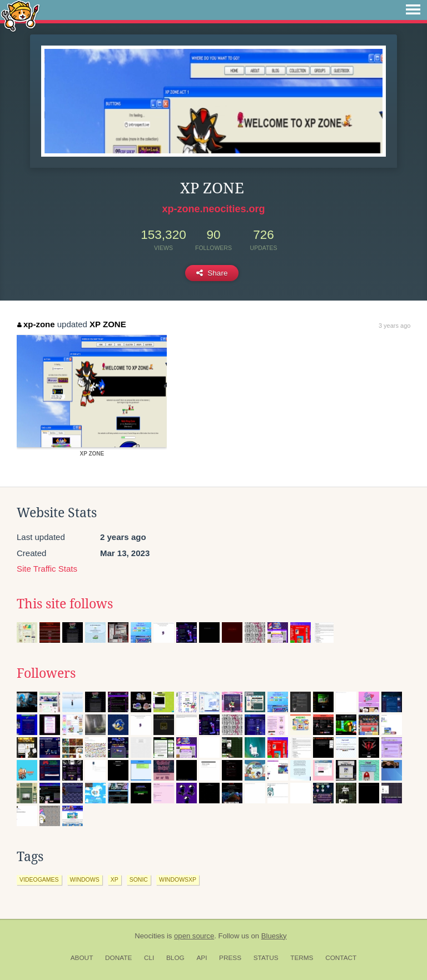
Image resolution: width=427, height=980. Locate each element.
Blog (175, 958)
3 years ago (394, 326)
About (82, 958)
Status (266, 958)
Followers (46, 673)
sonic (139, 879)
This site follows (65, 604)
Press (230, 958)
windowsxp (178, 879)
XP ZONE (108, 324)
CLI (149, 958)
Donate (118, 958)
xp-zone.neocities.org (213, 209)
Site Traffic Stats (47, 569)
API (202, 958)
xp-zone (36, 324)
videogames (39, 879)
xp (115, 879)
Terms (302, 958)
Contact (341, 958)
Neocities (150, 936)
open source (194, 936)
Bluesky (274, 936)
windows (85, 879)
